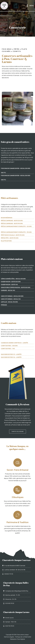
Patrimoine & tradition (17, 522)
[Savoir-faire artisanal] (18, 463)
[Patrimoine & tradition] (18, 515)
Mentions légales (9, 637)
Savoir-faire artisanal (18, 470)
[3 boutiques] (18, 490)
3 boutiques (18, 497)
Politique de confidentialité (23, 637)
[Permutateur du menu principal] (30, 6)
